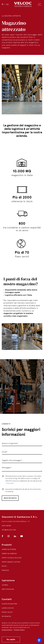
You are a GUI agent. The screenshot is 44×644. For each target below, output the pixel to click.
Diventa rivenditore (9, 604)
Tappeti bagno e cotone (11, 562)
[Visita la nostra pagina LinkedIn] (15, 536)
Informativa (10, 483)
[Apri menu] (40, 4)
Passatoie (5, 570)
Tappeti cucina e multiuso (12, 558)
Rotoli (4, 566)
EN (7, 4)
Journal (5, 585)
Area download (8, 589)
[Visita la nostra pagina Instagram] (9, 536)
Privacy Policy (19, 630)
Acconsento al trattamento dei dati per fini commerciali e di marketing (23, 490)
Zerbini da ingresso (9, 554)
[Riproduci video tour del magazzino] (22, 387)
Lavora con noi (8, 608)
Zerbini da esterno (9, 549)
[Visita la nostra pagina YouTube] (20, 536)
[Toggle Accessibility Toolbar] (39, 640)
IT (3, 4)
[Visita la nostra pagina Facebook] (3, 536)
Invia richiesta (10, 498)
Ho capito (11, 639)
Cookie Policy (7, 630)
